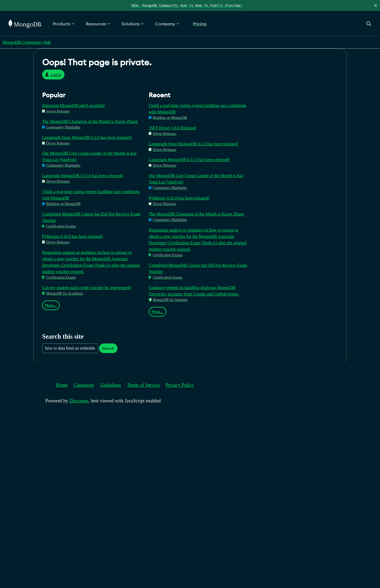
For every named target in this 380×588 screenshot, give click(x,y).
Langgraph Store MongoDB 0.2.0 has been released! (87, 137)
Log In (53, 75)
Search (108, 348)
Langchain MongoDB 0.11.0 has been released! (83, 176)
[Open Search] (369, 24)
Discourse (79, 401)
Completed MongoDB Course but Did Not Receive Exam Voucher (91, 217)
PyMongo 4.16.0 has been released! (72, 236)
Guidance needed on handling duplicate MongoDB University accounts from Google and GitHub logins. (194, 291)
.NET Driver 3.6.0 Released (172, 128)
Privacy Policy (180, 385)
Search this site (63, 336)
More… (51, 305)
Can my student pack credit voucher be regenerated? (87, 288)
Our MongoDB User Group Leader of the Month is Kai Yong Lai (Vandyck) (89, 156)
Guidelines (111, 385)
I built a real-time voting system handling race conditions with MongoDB (91, 195)
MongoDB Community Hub (27, 42)
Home (62, 385)
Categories (84, 385)
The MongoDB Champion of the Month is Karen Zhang (90, 121)
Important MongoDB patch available (74, 105)
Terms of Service (143, 385)
